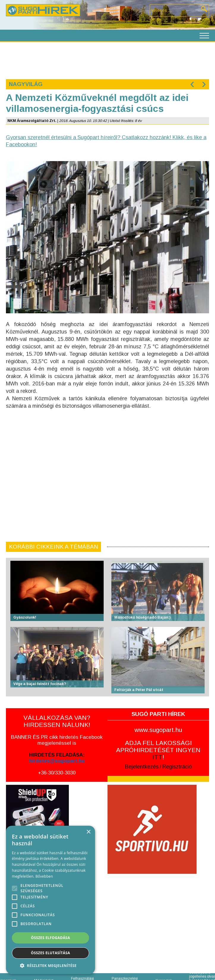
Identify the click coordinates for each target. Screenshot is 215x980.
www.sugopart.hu (158, 730)
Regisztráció (177, 767)
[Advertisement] (103, 60)
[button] (50, 965)
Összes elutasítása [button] (50, 953)
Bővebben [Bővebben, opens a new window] (44, 876)
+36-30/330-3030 (57, 773)
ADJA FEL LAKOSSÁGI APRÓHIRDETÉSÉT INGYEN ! (158, 750)
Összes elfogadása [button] (50, 938)
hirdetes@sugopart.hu (57, 761)
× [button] (88, 832)
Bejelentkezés (142, 767)
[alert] (50, 900)
